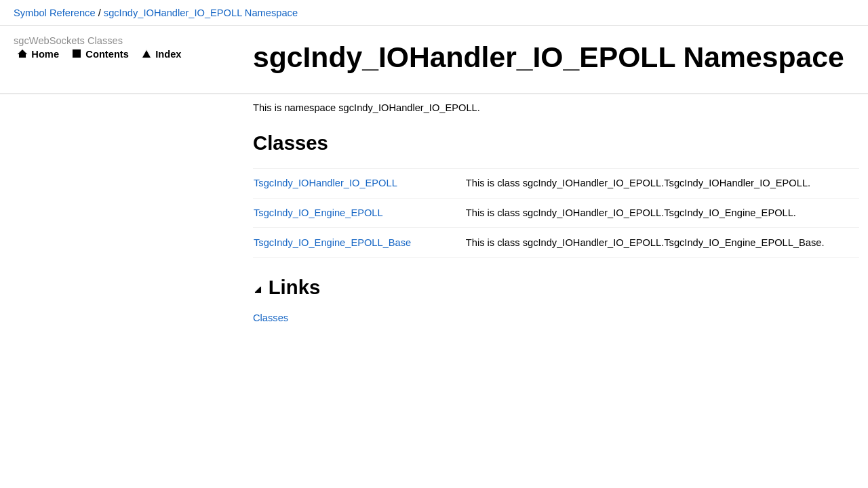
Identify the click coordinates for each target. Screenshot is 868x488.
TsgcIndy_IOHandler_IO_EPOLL (325, 183)
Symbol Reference (55, 13)
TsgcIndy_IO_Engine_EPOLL (318, 213)
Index (168, 54)
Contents (107, 54)
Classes (271, 318)
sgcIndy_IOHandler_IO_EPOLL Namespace (201, 13)
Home (45, 54)
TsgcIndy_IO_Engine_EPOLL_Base (332, 243)
